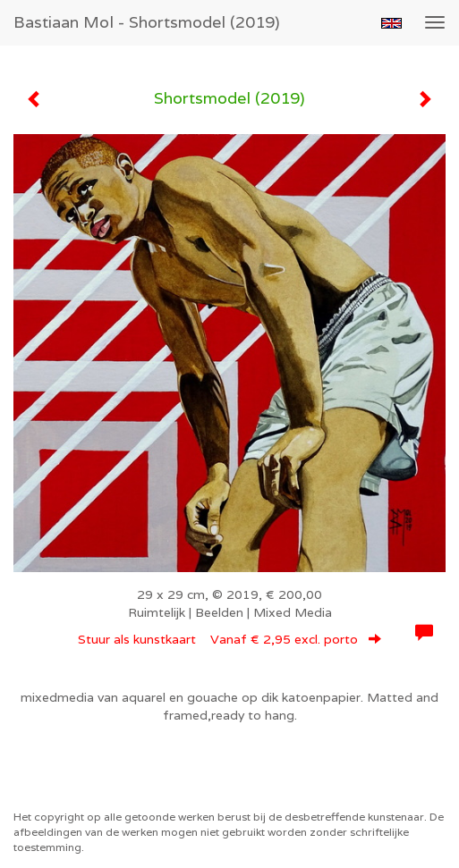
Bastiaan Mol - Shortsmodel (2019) (147, 22)
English (391, 23)
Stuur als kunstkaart (229, 639)
